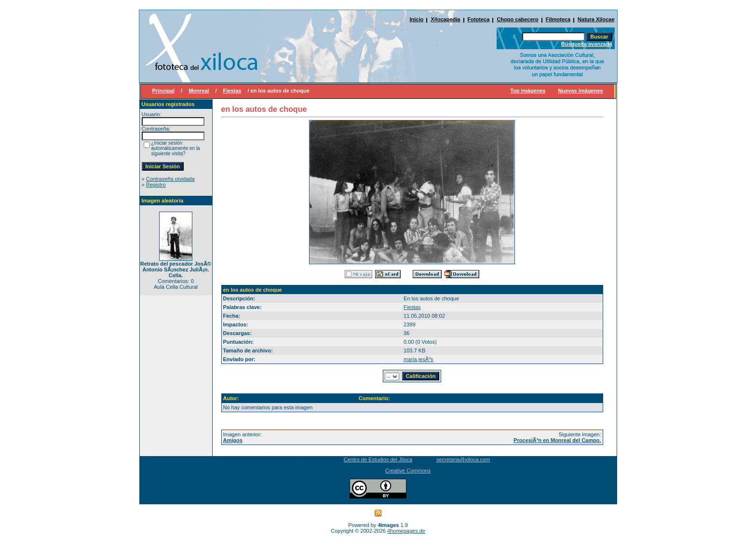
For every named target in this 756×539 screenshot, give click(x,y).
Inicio (417, 19)
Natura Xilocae (596, 19)
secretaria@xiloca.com (463, 459)
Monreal (199, 91)
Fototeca (479, 19)
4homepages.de (406, 531)
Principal (163, 91)
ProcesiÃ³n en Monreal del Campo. (557, 440)
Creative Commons (408, 471)
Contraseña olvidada (170, 179)
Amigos (233, 440)
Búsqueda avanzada (587, 44)
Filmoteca (558, 19)
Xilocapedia (445, 19)
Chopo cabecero (517, 19)
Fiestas (232, 91)
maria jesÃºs (418, 359)
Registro (156, 185)
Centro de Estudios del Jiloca (378, 459)
